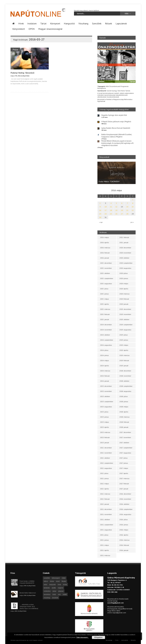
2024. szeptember (107, 340)
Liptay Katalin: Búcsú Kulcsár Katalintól (116, 128)
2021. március (105, 555)
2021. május (104, 545)
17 (106, 210)
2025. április (104, 304)
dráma (52, 581)
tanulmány (47, 594)
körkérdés (47, 588)
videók (65, 594)
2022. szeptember (107, 463)
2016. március (124, 540)
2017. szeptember (126, 448)
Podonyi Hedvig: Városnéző (22, 73)
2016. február (124, 545)
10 (106, 207)
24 (106, 214)
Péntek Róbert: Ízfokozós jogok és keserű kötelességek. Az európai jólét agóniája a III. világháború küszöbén (117, 143)
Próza (15, 50)
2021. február (124, 237)
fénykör (64, 581)
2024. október (105, 335)
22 (133, 210)
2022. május (104, 484)
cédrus (46, 581)
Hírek (21, 23)
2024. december (106, 325)
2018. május (124, 407)
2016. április (124, 535)
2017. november (125, 437)
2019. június (124, 340)
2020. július (124, 273)
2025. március (105, 309)
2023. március (105, 432)
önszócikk (55, 598)
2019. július (124, 335)
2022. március (105, 494)
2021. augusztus (106, 530)
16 (100, 210)
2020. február (124, 299)
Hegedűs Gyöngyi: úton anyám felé (114, 115)
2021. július (104, 535)
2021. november (106, 514)
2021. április (104, 550)
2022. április (104, 489)
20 (122, 210)
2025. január (105, 319)
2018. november (125, 376)
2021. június (104, 540)
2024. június (104, 355)
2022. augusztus (106, 468)
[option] (117, 173)
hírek (59, 585)
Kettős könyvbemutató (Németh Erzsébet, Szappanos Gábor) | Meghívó (117, 136)
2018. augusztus (125, 391)
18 (111, 210)
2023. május (104, 422)
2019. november (125, 314)
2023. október (105, 396)
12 (116, 207)
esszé (58, 581)
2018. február (124, 422)
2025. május (104, 299)
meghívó (60, 588)
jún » (132, 222)
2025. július (104, 289)
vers (59, 594)
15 (133, 207)
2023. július (104, 412)
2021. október (105, 520)
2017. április (124, 473)
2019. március (124, 355)
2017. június (124, 463)
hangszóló (52, 585)
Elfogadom (98, 637)
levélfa (54, 588)
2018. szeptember (126, 386)
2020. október (124, 258)
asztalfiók (47, 578)
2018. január (124, 427)
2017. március (124, 478)
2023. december (106, 386)
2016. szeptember (126, 509)
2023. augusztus (106, 407)
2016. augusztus (125, 514)
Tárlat (43, 23)
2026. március (105, 248)
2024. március (105, 371)
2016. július (124, 520)
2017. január (124, 489)
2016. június (124, 525)
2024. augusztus (106, 345)
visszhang (47, 598)
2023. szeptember (107, 402)
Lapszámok (121, 23)
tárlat (54, 594)
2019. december (125, 309)
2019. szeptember (126, 325)
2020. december (125, 248)
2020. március (124, 294)
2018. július (124, 396)
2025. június (104, 294)
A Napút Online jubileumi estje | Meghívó (116, 122)
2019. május (124, 345)
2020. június (124, 278)
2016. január (124, 550)
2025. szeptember (107, 278)
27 (122, 214)
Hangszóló (69, 23)
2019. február (124, 360)
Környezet (55, 23)
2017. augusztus (125, 453)
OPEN (32, 29)
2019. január (124, 366)
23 (100, 214)
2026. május (104, 237)
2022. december (106, 448)
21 (127, 210)
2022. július (104, 473)
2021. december (106, 509)
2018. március (124, 417)
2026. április (104, 242)
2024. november (106, 330)
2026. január (105, 258)
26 (116, 214)
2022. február (105, 499)
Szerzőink (97, 23)
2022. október (105, 458)
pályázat (61, 591)
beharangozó (56, 578)
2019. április (124, 350)
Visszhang (83, 23)
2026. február (105, 253)
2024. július (104, 350)
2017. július (123, 458)
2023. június (104, 417)
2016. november (125, 499)
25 (111, 214)
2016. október (124, 504)
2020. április (124, 289)
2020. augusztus (125, 268)
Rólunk (108, 23)
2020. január (124, 304)
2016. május (124, 530)
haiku (45, 585)
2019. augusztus (125, 330)
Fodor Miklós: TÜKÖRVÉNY (109, 182)
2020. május (124, 284)
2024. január (105, 381)
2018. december (125, 371)
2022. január (105, 504)
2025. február (105, 314)
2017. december (125, 432)
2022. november (106, 453)
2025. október (105, 273)
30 (100, 217)
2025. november (106, 268)
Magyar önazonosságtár (50, 29)
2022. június (104, 478)
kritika (65, 585)
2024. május (104, 360)
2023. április (104, 427)
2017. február (124, 484)
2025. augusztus (106, 284)
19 (116, 210)
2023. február (105, 437)
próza (54, 591)
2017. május (124, 468)
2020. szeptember (126, 263)
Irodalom (32, 23)
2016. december (125, 494)
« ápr (101, 222)
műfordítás (47, 591)
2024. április (104, 366)
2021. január (124, 242)
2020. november (125, 253)
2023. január (105, 443)
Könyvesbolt (19, 29)
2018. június (124, 402)
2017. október (124, 443)
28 (127, 214)
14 (127, 207)
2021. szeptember (107, 525)
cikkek (64, 578)
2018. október (124, 381)
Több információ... (82, 637)
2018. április (124, 412)
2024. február (105, 376)
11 (111, 207)
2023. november (106, 391)
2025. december (106, 263)
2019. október (124, 319)
